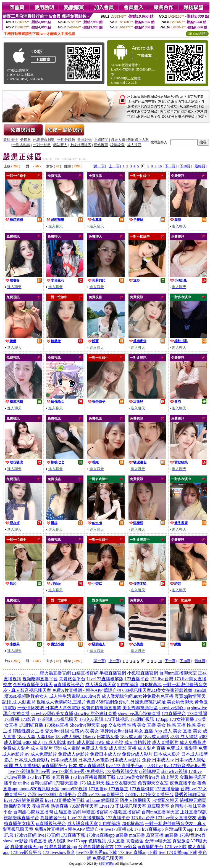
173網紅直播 (31, 725)
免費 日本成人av (158, 760)
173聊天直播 (66, 783)
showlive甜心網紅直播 (96, 714)
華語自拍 (112, 690)
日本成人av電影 (94, 760)
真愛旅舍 (135, 841)
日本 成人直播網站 (87, 766)
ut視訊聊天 (150, 771)
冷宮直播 (60, 777)
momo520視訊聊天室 (39, 789)
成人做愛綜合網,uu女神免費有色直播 (138, 696)
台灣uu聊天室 (158, 841)
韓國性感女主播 (28, 731)
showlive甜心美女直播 (52, 714)
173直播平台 (137, 679)
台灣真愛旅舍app (61, 847)
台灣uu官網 (41, 783)
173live (195, 771)
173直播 (12, 719)
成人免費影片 (193, 742)
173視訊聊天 (66, 719)
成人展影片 (41, 748)
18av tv (89, 737)
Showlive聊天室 (85, 725)
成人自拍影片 (138, 742)
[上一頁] (114, 166)
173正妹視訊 (117, 719)
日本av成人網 (64, 760)
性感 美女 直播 (141, 725)
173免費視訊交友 (122, 771)
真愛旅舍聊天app (27, 847)
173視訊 (45, 719)
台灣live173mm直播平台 (101, 795)
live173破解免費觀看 (24, 800)
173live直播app (100, 835)
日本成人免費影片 (32, 760)
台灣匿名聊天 (165, 800)
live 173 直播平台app (126, 766)
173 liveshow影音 (59, 852)
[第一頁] (99, 166)
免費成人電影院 (182, 748)
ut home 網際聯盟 (102, 800)
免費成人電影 (95, 748)
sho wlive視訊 (174, 771)
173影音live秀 (192, 835)
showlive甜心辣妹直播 (139, 714)
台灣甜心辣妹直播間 (33, 812)
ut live (24, 783)
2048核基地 (151, 685)
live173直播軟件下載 (65, 800)
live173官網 (49, 835)
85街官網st (107, 864)
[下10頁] (185, 166)
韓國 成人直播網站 (22, 766)
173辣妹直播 (56, 725)
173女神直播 (182, 719)
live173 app (77, 841)
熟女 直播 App (148, 731)
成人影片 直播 (151, 748)
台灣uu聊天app (179, 829)
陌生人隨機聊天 (135, 800)
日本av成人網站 (190, 760)
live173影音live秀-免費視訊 (78, 771)
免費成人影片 (16, 748)
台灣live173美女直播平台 (149, 795)
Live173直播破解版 (105, 679)
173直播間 (197, 714)
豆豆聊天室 (158, 806)
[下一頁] (170, 166)
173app (162, 719)
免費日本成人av (105, 754)
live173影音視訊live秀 (185, 766)
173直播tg (98, 789)
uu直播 (171, 835)
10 (160, 166)
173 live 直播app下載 (138, 852)
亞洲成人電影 (67, 748)
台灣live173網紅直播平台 (52, 795)
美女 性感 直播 (171, 725)
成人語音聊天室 (101, 685)
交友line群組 (57, 731)
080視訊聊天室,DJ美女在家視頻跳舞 (158, 690)
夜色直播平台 (183, 783)
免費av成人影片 (137, 754)
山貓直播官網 (85, 673)
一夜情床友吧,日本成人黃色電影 (49, 708)
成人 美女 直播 (177, 731)
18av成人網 (131, 737)
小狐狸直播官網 (143, 673)
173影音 (28, 719)
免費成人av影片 (73, 754)
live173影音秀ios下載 (97, 852)
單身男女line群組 (117, 731)
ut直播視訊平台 (69, 685)
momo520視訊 (74, 789)
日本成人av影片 (125, 760)
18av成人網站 (68, 737)
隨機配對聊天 (17, 806)
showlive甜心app (174, 708)
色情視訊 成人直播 (107, 841)
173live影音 (126, 847)
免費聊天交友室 (153, 783)
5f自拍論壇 (128, 685)
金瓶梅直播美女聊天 (33, 685)
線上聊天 (170, 777)
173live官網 (25, 835)
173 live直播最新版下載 (93, 777)
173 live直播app (149, 829)
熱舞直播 (59, 806)
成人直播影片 (165, 742)
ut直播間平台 (54, 766)
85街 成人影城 (81, 742)
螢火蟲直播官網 (55, 673)
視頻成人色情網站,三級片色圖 (66, 702)
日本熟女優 (108, 737)
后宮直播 (155, 835)
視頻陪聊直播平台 (40, 679)
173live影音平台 (26, 852)
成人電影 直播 (123, 748)
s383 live (155, 766)
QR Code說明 (197, 34)
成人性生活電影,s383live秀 (75, 696)
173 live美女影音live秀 (138, 777)
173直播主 (119, 789)
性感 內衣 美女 (85, 731)
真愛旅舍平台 (72, 679)
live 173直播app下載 (178, 852)
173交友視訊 (91, 719)
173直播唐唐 (167, 789)
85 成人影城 (54, 742)
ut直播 (122, 835)
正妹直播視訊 (193, 812)
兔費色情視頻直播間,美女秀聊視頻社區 (120, 708)
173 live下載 (39, 777)
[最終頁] (200, 166)
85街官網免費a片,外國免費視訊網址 (131, 702)
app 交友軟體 (113, 725)
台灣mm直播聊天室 (178, 673)
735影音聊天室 (84, 806)
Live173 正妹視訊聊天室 (123, 806)
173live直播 (15, 777)
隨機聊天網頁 (193, 800)
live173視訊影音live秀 (29, 771)
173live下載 (175, 847)
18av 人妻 (26, 737)
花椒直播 (41, 806)
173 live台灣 (162, 679)
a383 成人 (32, 742)
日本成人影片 (167, 754)
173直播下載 (73, 835)
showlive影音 (15, 841)
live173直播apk (119, 829)
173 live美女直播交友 (176, 818)
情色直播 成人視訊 (47, 841)
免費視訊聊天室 (108, 858)
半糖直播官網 (113, 673)
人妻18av (45, 737)
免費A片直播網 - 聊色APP (77, 690)
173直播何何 (142, 789)
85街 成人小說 (109, 742)
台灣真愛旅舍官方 (96, 847)
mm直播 (137, 835)
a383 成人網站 (184, 737)
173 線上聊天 (92, 783)
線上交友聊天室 (121, 783)
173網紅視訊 (142, 719)
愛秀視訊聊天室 (190, 795)
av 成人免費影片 (41, 754)
